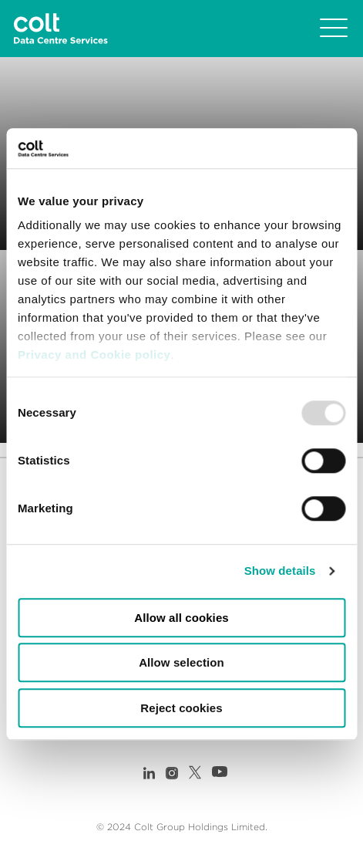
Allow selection (181, 663)
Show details (280, 571)
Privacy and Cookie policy (94, 355)
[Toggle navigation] (334, 29)
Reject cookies (181, 708)
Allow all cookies (181, 618)
